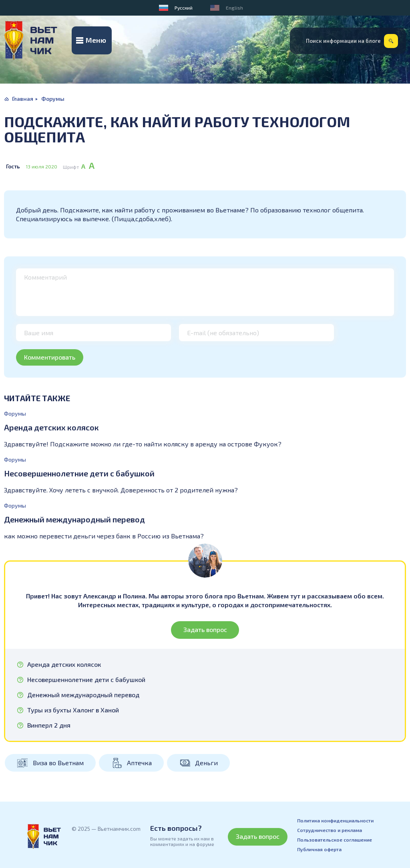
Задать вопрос (205, 629)
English (234, 8)
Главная (23, 99)
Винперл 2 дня (49, 725)
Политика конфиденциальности (335, 820)
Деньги (206, 763)
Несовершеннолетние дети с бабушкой (79, 473)
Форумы (53, 99)
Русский (184, 8)
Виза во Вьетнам (58, 763)
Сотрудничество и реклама (330, 830)
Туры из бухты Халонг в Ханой (73, 710)
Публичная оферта (319, 849)
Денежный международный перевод (74, 519)
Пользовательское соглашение (335, 840)
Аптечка (139, 763)
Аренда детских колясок (51, 427)
